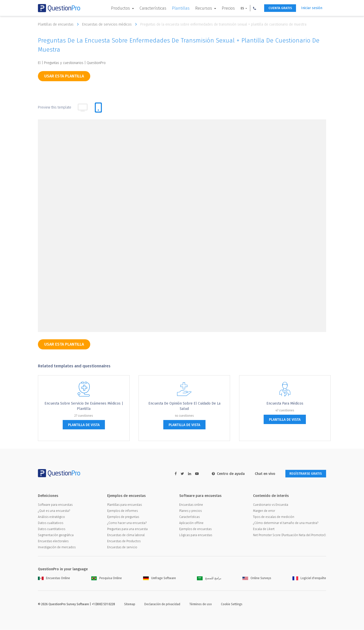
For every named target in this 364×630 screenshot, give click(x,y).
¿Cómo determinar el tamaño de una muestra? (286, 523)
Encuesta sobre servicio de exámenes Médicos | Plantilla (84, 406)
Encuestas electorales (53, 541)
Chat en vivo (261, 474)
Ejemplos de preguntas (123, 517)
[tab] (98, 108)
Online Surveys (257, 578)
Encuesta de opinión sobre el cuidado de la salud (184, 406)
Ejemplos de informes (122, 511)
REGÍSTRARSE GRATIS (304, 474)
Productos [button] (117, 8)
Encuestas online (191, 505)
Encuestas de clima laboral (126, 535)
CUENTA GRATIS (278, 8)
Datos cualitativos (51, 523)
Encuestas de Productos (124, 541)
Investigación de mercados (57, 548)
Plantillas (177, 8)
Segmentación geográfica (56, 535)
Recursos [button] (201, 8)
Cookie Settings (232, 604)
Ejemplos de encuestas (195, 529)
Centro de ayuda (224, 474)
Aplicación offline (191, 523)
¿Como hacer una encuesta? (127, 523)
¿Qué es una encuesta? (54, 511)
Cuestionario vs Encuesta (271, 505)
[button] (251, 8)
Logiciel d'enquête (309, 578)
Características (149, 8)
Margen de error (264, 511)
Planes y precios (190, 511)
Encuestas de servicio (122, 548)
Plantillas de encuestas (60, 24)
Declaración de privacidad (162, 604)
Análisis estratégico (51, 517)
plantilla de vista (84, 425)
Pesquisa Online (107, 578)
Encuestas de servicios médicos (111, 24)
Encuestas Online (54, 578)
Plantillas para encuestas (124, 505)
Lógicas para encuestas (196, 535)
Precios (225, 8)
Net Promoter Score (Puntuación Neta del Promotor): (290, 535)
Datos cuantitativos (52, 529)
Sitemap (130, 604)
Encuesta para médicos (285, 403)
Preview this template (55, 107)
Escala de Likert (264, 529)
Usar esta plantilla (64, 76)
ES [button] (239, 8)
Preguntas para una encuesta (127, 529)
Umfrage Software (160, 578)
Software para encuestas (55, 505)
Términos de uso (201, 604)
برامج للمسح (209, 578)
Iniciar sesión (312, 8)
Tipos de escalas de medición (274, 517)
